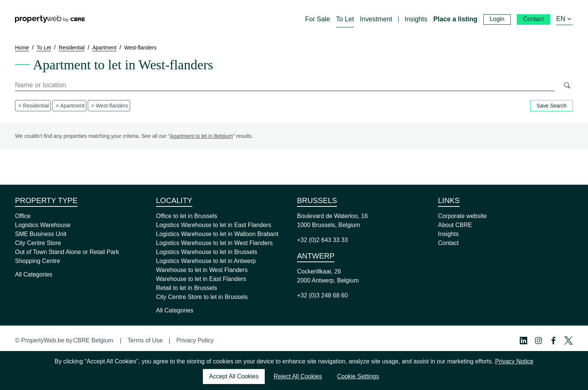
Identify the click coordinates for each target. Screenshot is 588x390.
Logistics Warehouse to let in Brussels (207, 252)
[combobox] (285, 85)
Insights (448, 234)
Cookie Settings (358, 376)
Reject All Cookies (298, 376)
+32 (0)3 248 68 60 (322, 295)
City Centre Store (38, 243)
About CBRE (455, 225)
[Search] (567, 85)
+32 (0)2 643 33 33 (322, 240)
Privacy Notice (514, 361)
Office (23, 216)
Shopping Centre (37, 261)
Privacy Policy (195, 340)
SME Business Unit (41, 234)
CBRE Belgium (93, 340)
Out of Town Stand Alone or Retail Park (67, 252)
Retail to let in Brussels (187, 288)
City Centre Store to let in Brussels (202, 297)
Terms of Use (145, 340)
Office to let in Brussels (187, 216)
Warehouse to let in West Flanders (202, 270)
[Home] (50, 19)
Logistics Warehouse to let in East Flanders (214, 225)
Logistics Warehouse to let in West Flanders (214, 243)
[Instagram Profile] (538, 341)
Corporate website (462, 216)
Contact (448, 243)
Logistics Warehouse (43, 225)
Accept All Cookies (234, 376)
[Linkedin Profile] (523, 341)
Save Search (552, 106)
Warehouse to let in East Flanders (201, 279)
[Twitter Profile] (568, 341)
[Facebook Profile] (553, 341)
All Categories (34, 274)
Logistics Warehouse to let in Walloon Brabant (217, 234)
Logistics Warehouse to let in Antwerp (206, 261)
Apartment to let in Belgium (201, 136)
